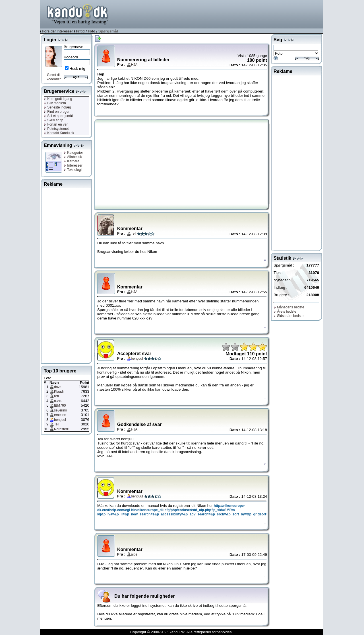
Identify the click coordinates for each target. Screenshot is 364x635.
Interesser (65, 31)
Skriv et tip (53, 120)
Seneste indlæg (57, 107)
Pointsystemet (56, 129)
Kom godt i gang (58, 99)
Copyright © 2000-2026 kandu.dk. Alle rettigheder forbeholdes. (181, 632)
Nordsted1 (62, 429)
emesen (60, 415)
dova (58, 387)
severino (60, 410)
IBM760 (60, 405)
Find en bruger (57, 112)
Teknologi (73, 170)
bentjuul (60, 420)
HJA (134, 65)
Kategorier (73, 153)
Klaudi (59, 392)
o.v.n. (58, 401)
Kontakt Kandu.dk (59, 133)
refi (56, 396)
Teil (57, 424)
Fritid (80, 31)
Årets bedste (285, 312)
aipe (134, 554)
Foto (92, 31)
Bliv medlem (55, 103)
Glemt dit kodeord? (54, 77)
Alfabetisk (73, 157)
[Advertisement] (219, 14)
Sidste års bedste (288, 316)
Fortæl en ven (56, 124)
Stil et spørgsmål (58, 116)
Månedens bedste (289, 307)
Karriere (72, 161)
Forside (48, 31)
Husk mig (77, 68)
